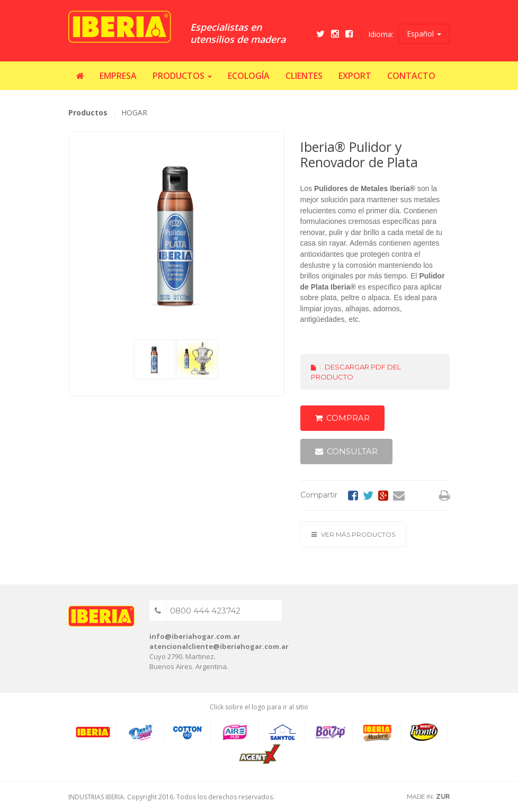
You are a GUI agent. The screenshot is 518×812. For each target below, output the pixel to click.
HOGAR (134, 112)
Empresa (118, 76)
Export (355, 76)
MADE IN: (428, 797)
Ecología (249, 76)
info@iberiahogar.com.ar (195, 636)
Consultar (346, 451)
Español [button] (424, 34)
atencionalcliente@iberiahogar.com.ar (219, 646)
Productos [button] (182, 76)
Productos (88, 112)
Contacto (411, 76)
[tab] (154, 359)
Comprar (342, 418)
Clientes (304, 76)
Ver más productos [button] (353, 534)
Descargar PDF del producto (356, 372)
